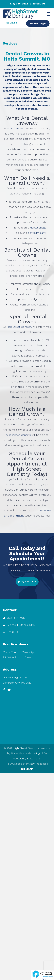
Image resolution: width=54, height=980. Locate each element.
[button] (27, 582)
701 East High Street (15, 677)
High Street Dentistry (19, 327)
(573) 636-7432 (18, 4)
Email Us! (13, 632)
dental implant (37, 233)
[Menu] (49, 14)
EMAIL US (39, 4)
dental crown (15, 128)
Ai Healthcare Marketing (25, 753)
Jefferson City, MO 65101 (18, 683)
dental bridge (38, 228)
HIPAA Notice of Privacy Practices (26, 764)
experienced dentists (18, 435)
